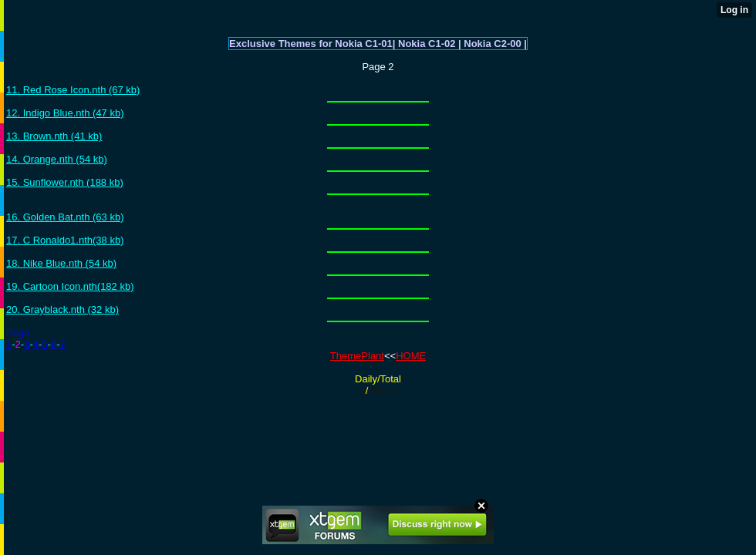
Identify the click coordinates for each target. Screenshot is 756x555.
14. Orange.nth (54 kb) (57, 159)
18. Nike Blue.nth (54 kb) (61, 263)
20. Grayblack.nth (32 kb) (62, 309)
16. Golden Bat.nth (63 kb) (65, 217)
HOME (411, 356)
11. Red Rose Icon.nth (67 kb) (73, 90)
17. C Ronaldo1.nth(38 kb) (65, 240)
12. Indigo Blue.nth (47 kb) (65, 113)
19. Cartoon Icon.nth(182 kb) (70, 286)
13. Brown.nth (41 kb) (54, 136)
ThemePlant (357, 356)
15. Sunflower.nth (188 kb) (65, 182)
